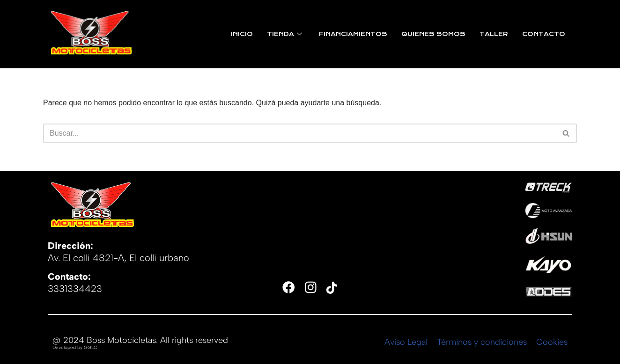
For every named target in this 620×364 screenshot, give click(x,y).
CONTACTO (544, 34)
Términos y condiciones (482, 342)
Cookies (552, 342)
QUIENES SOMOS (433, 34)
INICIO (242, 34)
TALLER (494, 34)
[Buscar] (299, 133)
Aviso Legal (406, 342)
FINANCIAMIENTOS (353, 34)
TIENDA (284, 34)
